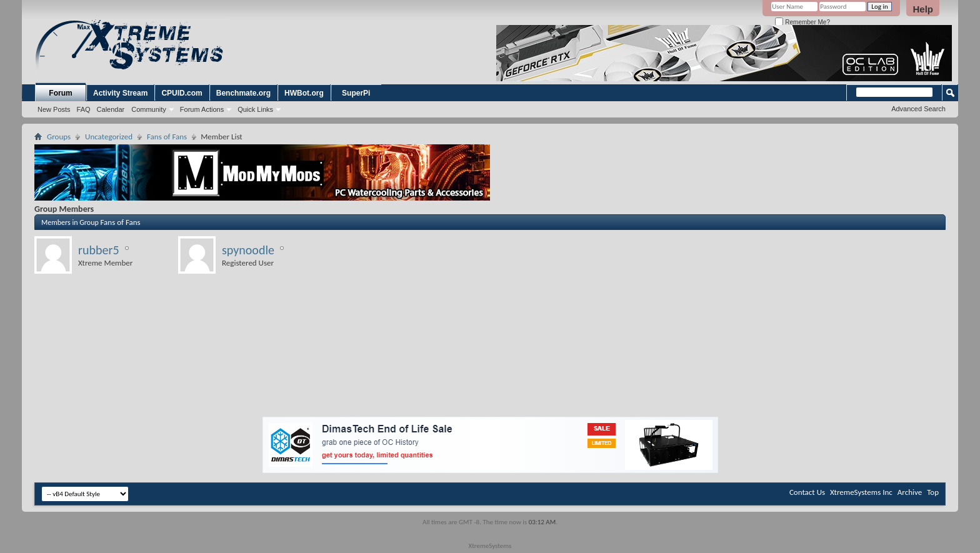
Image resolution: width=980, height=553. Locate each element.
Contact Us (807, 492)
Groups (59, 137)
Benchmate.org (243, 93)
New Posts (54, 109)
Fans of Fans (167, 137)
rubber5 (99, 250)
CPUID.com (182, 93)
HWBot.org (304, 93)
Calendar (111, 109)
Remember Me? (802, 22)
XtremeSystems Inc (861, 492)
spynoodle (248, 250)
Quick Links (255, 109)
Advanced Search (918, 109)
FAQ (84, 109)
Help (923, 9)
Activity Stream (120, 93)
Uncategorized (109, 137)
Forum (60, 93)
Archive (910, 492)
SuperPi (356, 93)
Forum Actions (202, 109)
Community (149, 109)
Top (933, 492)
